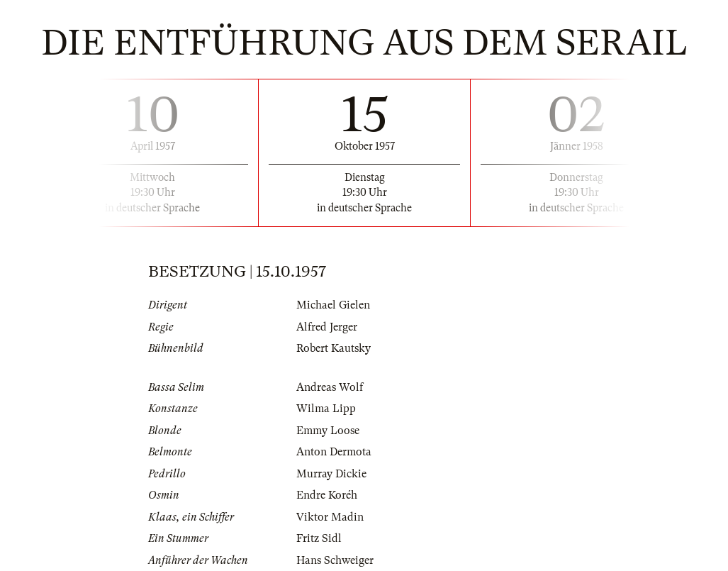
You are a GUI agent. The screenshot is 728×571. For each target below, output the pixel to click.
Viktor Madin (330, 517)
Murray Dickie (331, 474)
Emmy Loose (328, 431)
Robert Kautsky (334, 348)
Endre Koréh (327, 495)
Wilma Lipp (326, 409)
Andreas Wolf (330, 387)
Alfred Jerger (327, 327)
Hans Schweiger (335, 560)
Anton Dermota (334, 452)
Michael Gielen (333, 305)
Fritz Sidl (319, 538)
